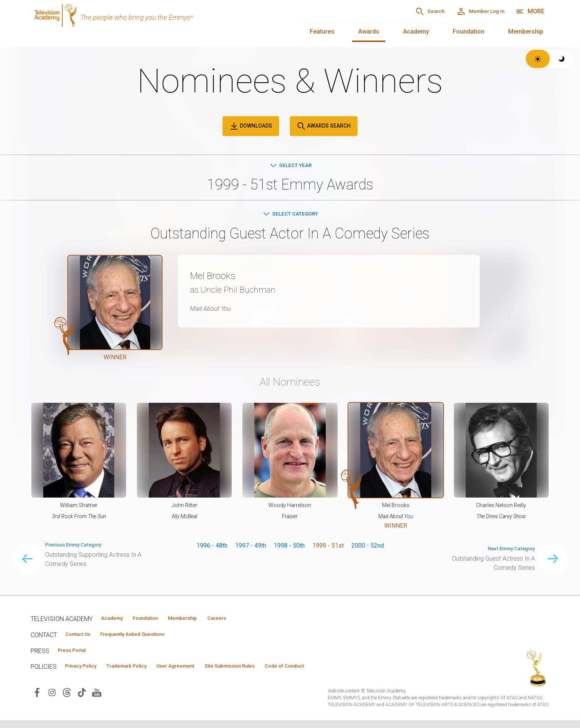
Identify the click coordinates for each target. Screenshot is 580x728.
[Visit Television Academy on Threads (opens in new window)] (67, 700)
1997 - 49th (251, 548)
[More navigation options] (530, 11)
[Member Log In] (472, 11)
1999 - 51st (328, 548)
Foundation (469, 32)
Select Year (290, 166)
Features (322, 32)
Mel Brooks (220, 277)
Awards (369, 32)
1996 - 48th (212, 548)
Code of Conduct (339, 673)
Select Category (290, 216)
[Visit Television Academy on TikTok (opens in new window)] (82, 700)
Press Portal (77, 655)
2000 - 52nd (368, 548)
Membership (526, 32)
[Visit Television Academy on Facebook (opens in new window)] (37, 700)
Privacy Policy (87, 673)
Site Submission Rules (272, 673)
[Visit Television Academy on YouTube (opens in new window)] (97, 700)
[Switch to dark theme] (562, 59)
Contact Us (83, 638)
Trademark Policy (145, 673)
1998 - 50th (289, 548)
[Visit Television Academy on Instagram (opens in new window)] (52, 700)
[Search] (405, 11)
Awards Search (324, 126)
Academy (416, 32)
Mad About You (215, 311)
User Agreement (206, 673)
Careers (253, 621)
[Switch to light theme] (538, 59)
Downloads (251, 126)
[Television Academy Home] (158, 23)
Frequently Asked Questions (149, 638)
